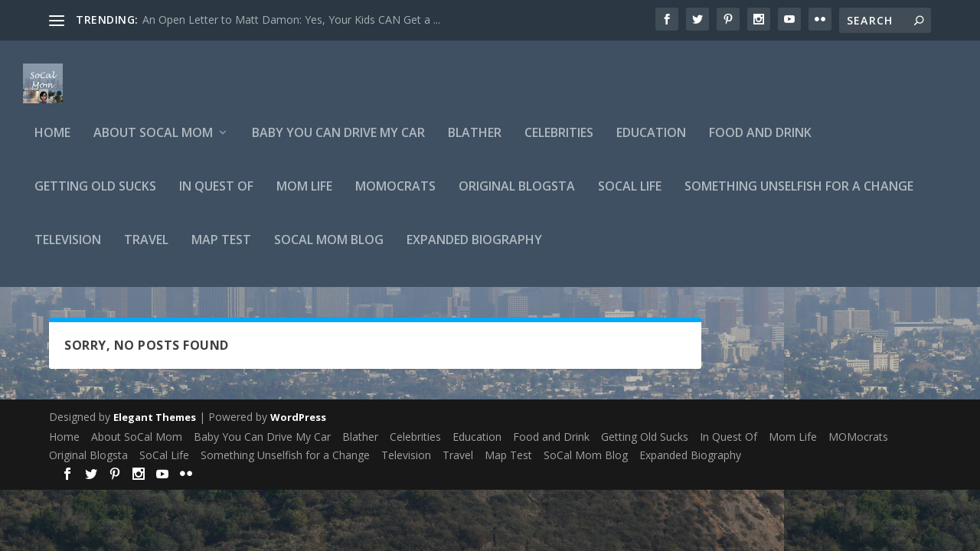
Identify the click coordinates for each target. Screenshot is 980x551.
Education (651, 143)
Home (52, 143)
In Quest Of (216, 196)
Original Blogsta (517, 196)
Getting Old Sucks (95, 196)
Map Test (221, 250)
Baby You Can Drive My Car (338, 143)
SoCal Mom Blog (329, 250)
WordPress (298, 426)
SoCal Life (630, 196)
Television (68, 250)
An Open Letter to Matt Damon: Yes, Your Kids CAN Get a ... (291, 20)
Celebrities (559, 143)
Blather (475, 143)
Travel (146, 250)
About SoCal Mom (153, 143)
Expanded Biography (474, 250)
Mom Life (304, 196)
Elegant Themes (155, 426)
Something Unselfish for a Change (799, 196)
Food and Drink (760, 143)
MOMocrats (395, 196)
